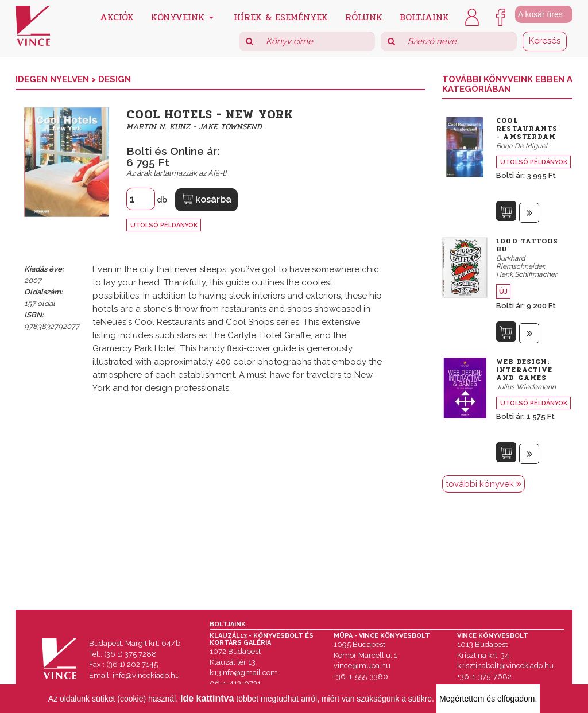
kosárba (206, 199)
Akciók (117, 16)
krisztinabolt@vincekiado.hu (505, 666)
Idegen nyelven (53, 79)
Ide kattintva (207, 698)
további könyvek (483, 484)
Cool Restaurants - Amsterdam (527, 129)
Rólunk (364, 16)
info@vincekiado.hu (146, 675)
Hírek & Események (281, 16)
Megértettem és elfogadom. (488, 699)
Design (115, 79)
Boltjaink (424, 16)
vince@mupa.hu (362, 666)
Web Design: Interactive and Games (524, 370)
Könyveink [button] (182, 16)
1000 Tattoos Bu (527, 245)
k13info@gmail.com (244, 673)
